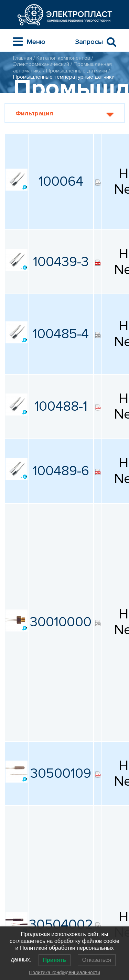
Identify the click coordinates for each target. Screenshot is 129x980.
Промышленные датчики (77, 71)
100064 (61, 181)
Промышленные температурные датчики (64, 77)
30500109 (61, 773)
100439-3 (61, 262)
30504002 (61, 925)
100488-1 (61, 406)
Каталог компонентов (63, 58)
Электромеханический (41, 64)
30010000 (61, 622)
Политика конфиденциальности (64, 972)
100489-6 (61, 471)
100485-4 (61, 334)
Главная (23, 58)
